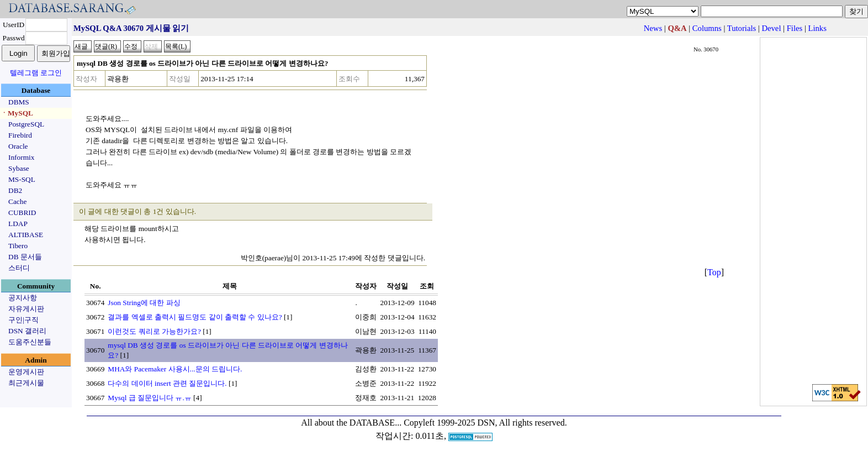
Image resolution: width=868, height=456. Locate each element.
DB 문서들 (25, 257)
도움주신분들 (30, 342)
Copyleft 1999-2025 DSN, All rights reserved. (485, 423)
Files (795, 28)
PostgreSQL (26, 124)
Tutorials (742, 28)
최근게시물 (26, 383)
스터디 (19, 268)
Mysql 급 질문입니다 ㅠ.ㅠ (149, 398)
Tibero (18, 246)
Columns (707, 28)
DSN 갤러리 (27, 331)
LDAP (18, 224)
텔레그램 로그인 (36, 73)
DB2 (15, 190)
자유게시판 (26, 309)
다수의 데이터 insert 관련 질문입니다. (167, 383)
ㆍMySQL (17, 113)
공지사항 (23, 298)
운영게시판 (26, 372)
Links (817, 28)
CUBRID (22, 213)
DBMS (19, 102)
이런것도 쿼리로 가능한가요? (154, 331)
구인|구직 (23, 320)
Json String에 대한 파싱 (144, 303)
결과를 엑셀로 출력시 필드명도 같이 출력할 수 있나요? (195, 317)
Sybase (19, 168)
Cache (17, 201)
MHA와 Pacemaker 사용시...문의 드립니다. (175, 369)
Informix (21, 157)
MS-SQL (22, 179)
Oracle (18, 146)
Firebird (20, 135)
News (653, 28)
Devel (771, 28)
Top (714, 272)
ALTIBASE (26, 235)
